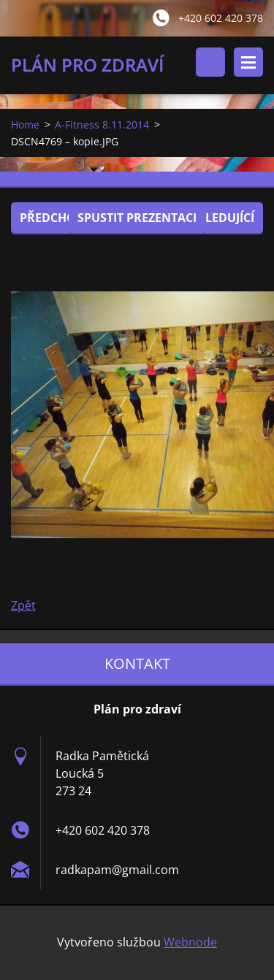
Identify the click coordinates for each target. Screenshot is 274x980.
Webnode (190, 942)
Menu (248, 62)
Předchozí (53, 218)
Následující (218, 218)
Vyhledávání (210, 62)
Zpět (23, 605)
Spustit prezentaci (137, 218)
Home (25, 125)
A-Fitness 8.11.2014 (102, 125)
